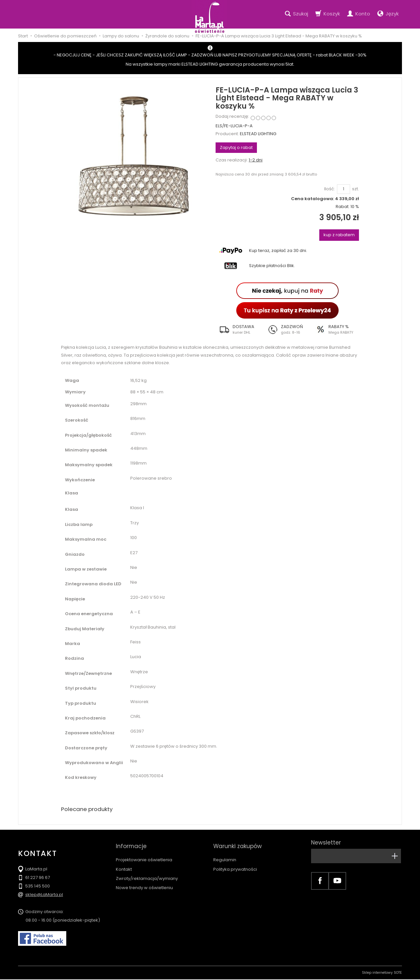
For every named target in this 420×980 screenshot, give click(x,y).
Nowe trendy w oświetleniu (144, 882)
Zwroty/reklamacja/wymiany (147, 873)
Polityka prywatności (235, 863)
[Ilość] (344, 189)
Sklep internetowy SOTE (382, 973)
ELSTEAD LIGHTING (258, 134)
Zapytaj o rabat (236, 147)
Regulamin (225, 854)
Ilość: (330, 189)
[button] (240, 329)
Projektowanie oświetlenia (144, 854)
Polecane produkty (89, 810)
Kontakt (124, 863)
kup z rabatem (339, 235)
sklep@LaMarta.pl (44, 895)
